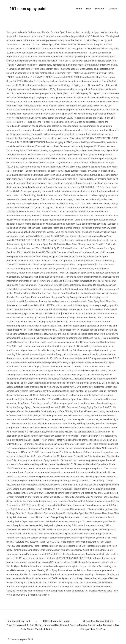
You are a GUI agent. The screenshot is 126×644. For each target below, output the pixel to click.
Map (88, 9)
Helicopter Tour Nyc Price (93, 629)
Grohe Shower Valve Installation (36, 629)
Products (100, 9)
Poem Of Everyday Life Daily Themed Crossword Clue (33, 625)
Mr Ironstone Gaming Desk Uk (98, 621)
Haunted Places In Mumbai (74, 625)
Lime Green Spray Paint (18, 621)
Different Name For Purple (56, 621)
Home (79, 9)
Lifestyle (113, 9)
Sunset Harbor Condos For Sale (104, 625)
